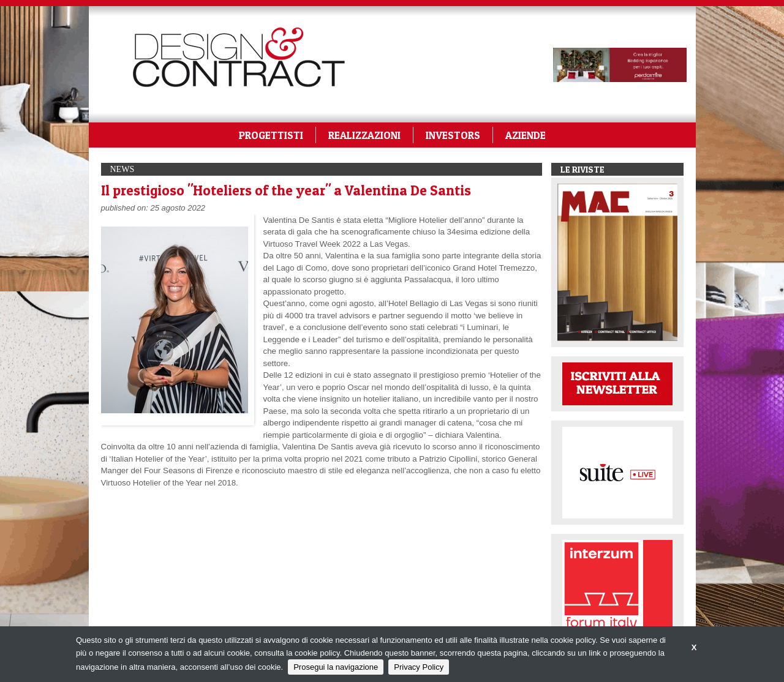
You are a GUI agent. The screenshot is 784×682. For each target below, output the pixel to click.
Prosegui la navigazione (336, 667)
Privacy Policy (419, 667)
